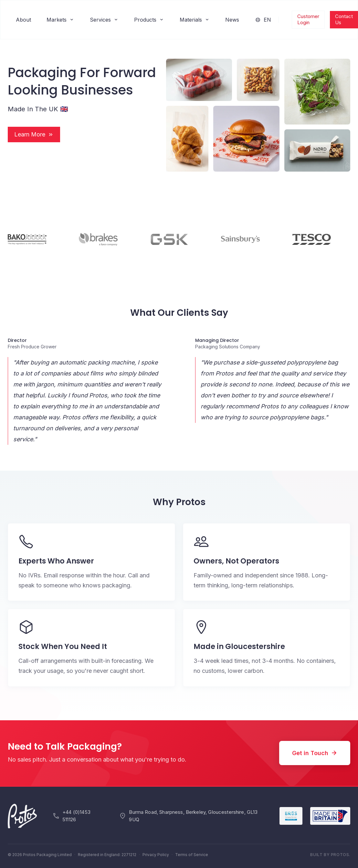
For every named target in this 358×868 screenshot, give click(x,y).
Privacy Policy (156, 855)
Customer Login (308, 19)
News (232, 20)
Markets (60, 20)
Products (149, 20)
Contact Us (344, 19)
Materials (195, 20)
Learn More (34, 134)
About (23, 20)
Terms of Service (192, 855)
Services (104, 20)
